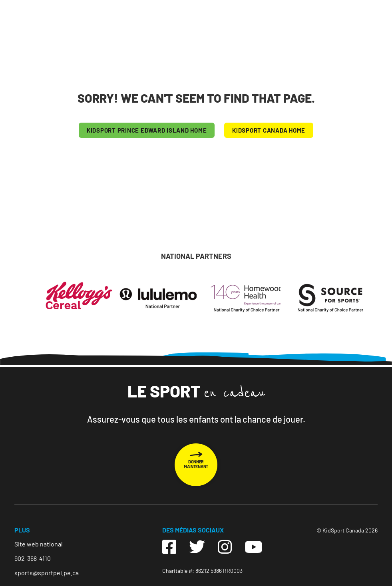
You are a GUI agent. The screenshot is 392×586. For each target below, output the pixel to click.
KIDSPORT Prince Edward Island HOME (147, 130)
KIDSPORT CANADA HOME (269, 130)
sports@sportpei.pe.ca (47, 573)
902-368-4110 (33, 558)
